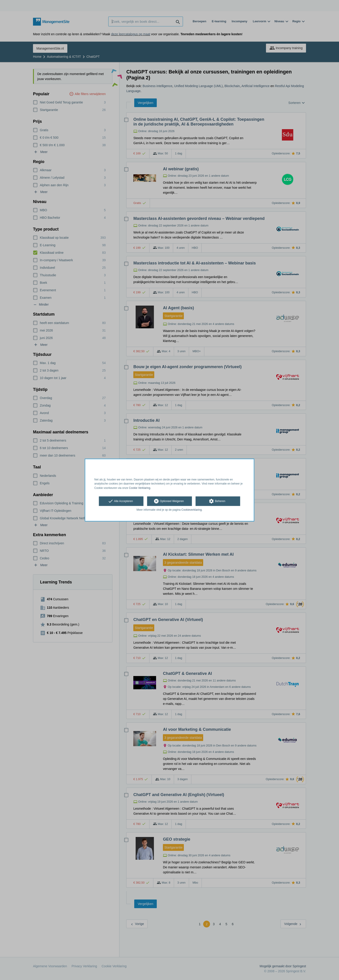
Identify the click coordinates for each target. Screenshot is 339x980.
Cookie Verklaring (139, 488)
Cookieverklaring (191, 510)
